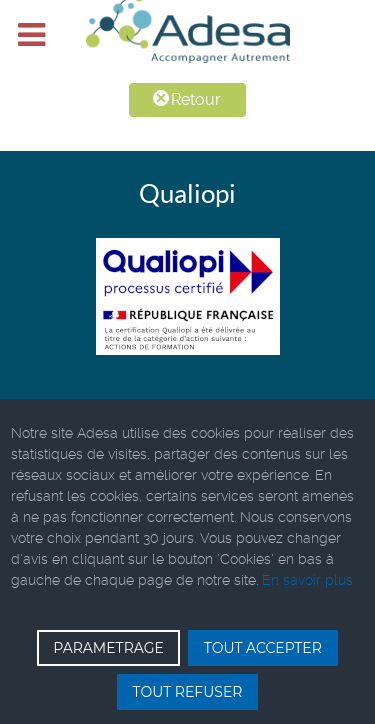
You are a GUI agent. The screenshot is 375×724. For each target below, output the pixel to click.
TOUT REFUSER (188, 692)
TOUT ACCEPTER (263, 648)
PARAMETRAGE (108, 648)
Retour (187, 99)
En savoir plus (307, 580)
